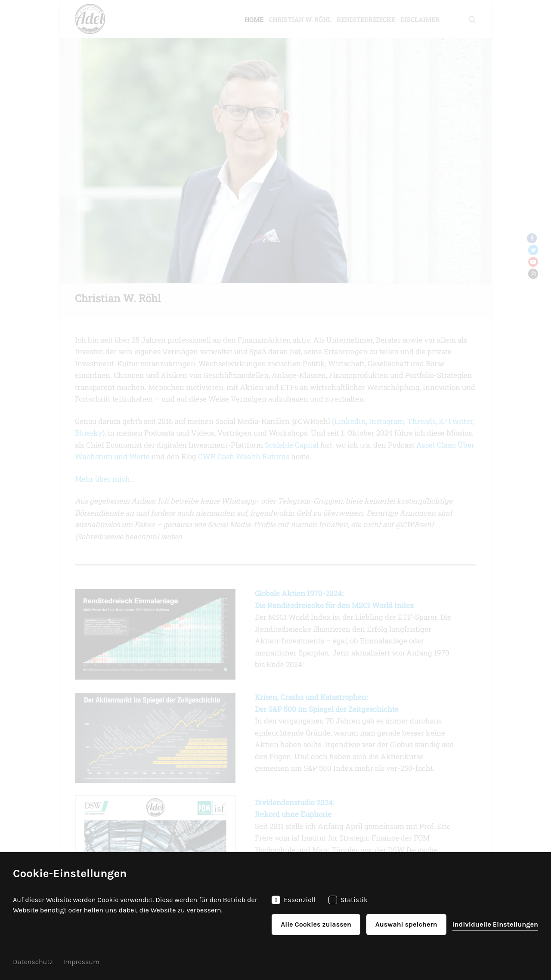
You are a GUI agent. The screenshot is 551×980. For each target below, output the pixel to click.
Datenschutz (33, 962)
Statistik (348, 900)
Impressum (81, 962)
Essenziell (293, 900)
